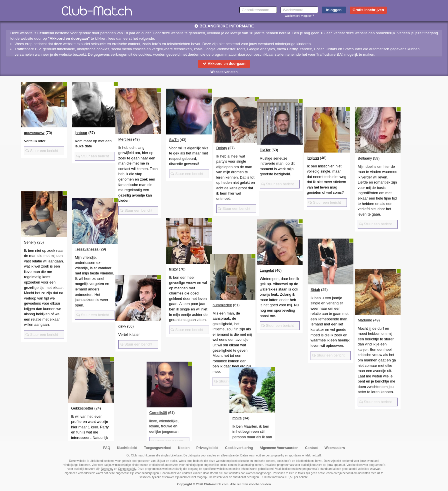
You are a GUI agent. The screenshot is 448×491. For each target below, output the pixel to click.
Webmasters (335, 448)
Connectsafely (127, 469)
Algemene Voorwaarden (279, 448)
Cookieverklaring (239, 448)
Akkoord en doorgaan (224, 64)
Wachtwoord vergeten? (299, 16)
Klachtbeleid (127, 448)
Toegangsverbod (158, 448)
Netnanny (107, 469)
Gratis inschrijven (368, 10)
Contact (312, 448)
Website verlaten (224, 72)
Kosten (184, 448)
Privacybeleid (207, 448)
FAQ (107, 448)
